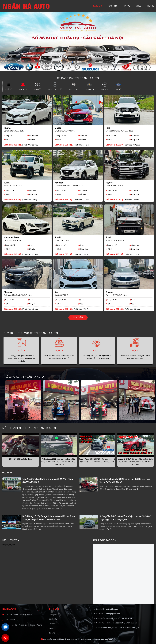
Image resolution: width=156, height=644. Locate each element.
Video (52, 628)
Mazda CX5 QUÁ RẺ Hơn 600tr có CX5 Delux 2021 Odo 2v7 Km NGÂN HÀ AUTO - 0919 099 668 (136, 462)
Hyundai (59, 183)
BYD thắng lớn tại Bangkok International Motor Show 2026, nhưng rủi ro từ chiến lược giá (49, 518)
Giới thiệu (53, 619)
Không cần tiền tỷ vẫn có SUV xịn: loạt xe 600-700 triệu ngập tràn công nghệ (125, 518)
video (139, 6)
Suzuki (7, 183)
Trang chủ (53, 615)
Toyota (7, 128)
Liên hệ (52, 633)
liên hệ (151, 6)
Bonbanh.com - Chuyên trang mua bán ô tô (98, 639)
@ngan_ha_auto (9, 545)
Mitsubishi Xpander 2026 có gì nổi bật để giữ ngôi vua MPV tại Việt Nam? (125, 481)
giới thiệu (113, 6)
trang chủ (97, 6)
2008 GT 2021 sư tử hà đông (21, 459)
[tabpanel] (78, 42)
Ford (108, 128)
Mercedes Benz (11, 237)
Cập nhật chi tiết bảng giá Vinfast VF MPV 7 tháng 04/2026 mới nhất (48, 481)
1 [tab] (78, 70)
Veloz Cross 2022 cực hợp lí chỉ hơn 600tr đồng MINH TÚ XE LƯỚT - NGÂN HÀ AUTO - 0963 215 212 (59, 462)
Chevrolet (8, 292)
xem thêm (78, 317)
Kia (56, 292)
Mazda (58, 128)
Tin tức (127, 6)
